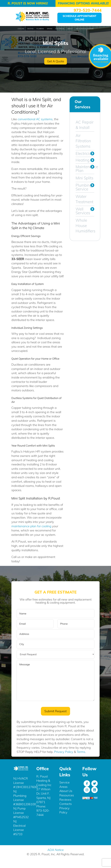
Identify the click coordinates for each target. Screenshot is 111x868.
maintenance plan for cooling (31, 526)
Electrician (85, 153)
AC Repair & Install (85, 125)
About (70, 29)
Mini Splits (84, 178)
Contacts (66, 804)
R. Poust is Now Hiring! (28, 3)
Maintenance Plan (85, 169)
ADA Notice (56, 850)
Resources (67, 795)
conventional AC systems (35, 119)
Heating (30, 29)
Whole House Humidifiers (85, 226)
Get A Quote (56, 61)
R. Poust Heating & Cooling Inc (44, 781)
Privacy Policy (64, 752)
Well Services (83, 211)
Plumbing (40, 29)
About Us (66, 791)
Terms (81, 752)
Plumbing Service (84, 187)
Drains (50, 29)
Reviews (65, 800)
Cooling (21, 29)
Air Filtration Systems (85, 29)
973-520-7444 (88, 10)
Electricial (60, 29)
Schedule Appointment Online (80, 18)
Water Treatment (84, 199)
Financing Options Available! (83, 3)
